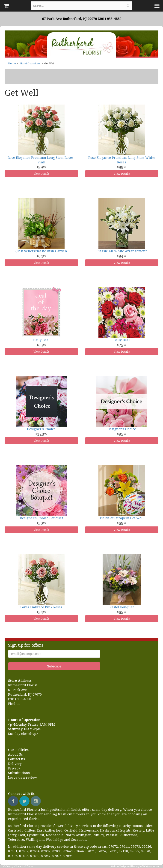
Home (12, 64)
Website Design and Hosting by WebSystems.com (135, 866)
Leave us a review (22, 778)
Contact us (16, 759)
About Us (15, 754)
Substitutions (19, 773)
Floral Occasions (30, 64)
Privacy (14, 768)
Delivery (15, 764)
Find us (14, 704)
